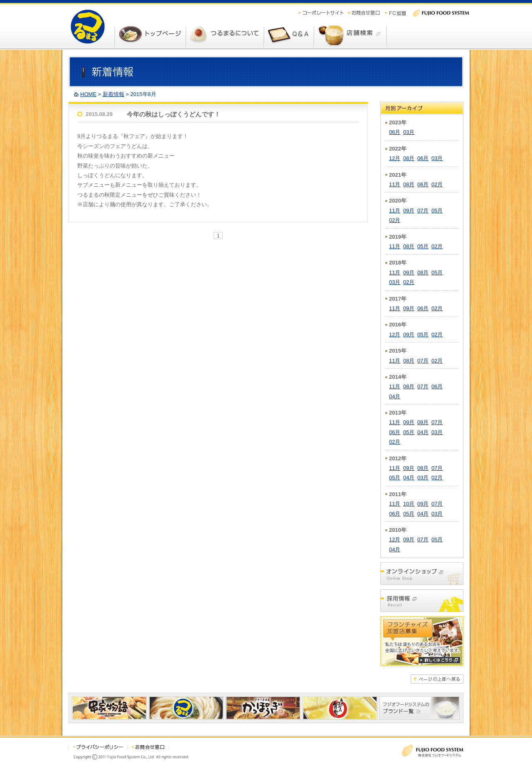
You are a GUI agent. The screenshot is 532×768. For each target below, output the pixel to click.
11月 (395, 184)
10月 (409, 504)
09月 (409, 211)
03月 (409, 132)
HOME (88, 94)
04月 (395, 396)
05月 (437, 211)
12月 (395, 158)
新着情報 (113, 94)
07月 (423, 211)
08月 (409, 158)
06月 (395, 132)
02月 (437, 184)
